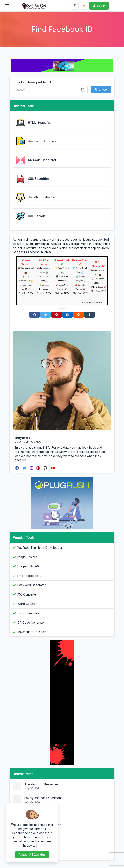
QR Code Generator (31, 622)
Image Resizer (27, 557)
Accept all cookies (32, 855)
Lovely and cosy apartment (43, 798)
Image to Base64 (29, 566)
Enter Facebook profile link (32, 82)
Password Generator (32, 585)
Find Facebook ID (30, 576)
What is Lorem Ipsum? (39, 852)
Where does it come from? (43, 825)
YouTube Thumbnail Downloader (40, 548)
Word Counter (27, 604)
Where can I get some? (40, 811)
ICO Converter (27, 594)
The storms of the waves (41, 784)
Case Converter (28, 613)
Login (99, 6)
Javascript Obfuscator (33, 632)
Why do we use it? (37, 838)
